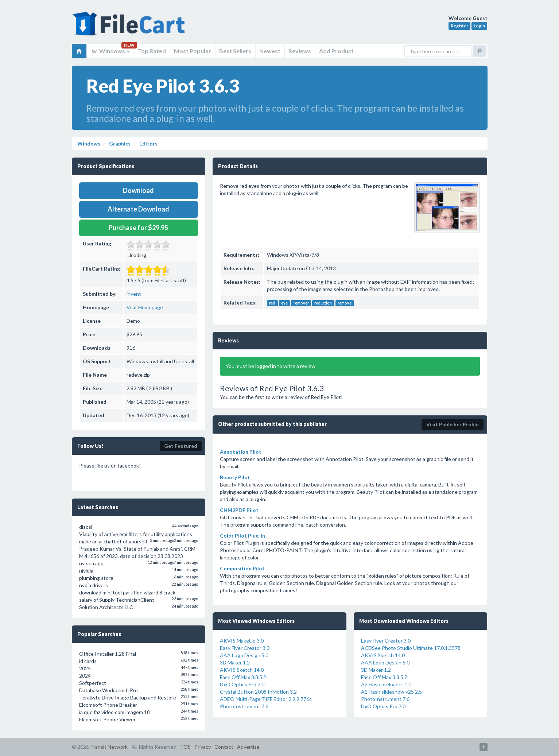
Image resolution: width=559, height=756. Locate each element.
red (272, 303)
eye (284, 303)
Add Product (336, 51)
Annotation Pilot (241, 452)
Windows (110, 51)
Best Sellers (235, 51)
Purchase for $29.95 (138, 228)
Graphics (119, 144)
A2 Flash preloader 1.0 (386, 684)
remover (301, 303)
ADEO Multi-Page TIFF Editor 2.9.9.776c (266, 699)
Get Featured (181, 446)
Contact (224, 747)
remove (345, 303)
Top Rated (152, 51)
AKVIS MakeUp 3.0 (242, 641)
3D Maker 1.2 (235, 662)
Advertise (248, 747)
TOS (185, 747)
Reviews (300, 51)
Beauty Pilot (235, 477)
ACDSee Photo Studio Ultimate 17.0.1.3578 (411, 648)
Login (479, 26)
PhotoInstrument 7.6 (244, 706)
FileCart (130, 27)
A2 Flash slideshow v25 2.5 (391, 692)
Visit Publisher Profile (453, 424)
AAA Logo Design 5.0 (244, 655)
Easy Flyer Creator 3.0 (245, 648)
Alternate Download (138, 209)
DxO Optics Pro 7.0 (242, 684)
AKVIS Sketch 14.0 (242, 670)
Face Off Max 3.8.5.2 (243, 677)
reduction (323, 303)
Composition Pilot (242, 568)
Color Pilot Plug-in (242, 536)
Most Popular (193, 51)
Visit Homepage (145, 307)
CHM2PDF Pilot (239, 510)
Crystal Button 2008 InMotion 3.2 (258, 692)
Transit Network (109, 747)
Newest (270, 51)
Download (138, 190)
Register (459, 26)
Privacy (203, 747)
